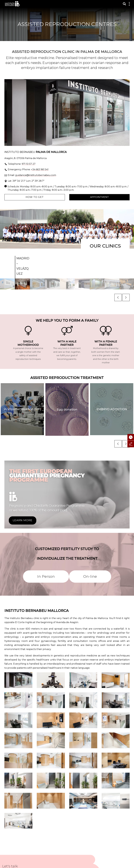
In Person (46, 576)
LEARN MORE (23, 520)
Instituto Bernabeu (12, 4)
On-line (90, 576)
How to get (35, 197)
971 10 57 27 (29, 164)
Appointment (99, 197)
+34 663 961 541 (40, 169)
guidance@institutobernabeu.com (36, 175)
